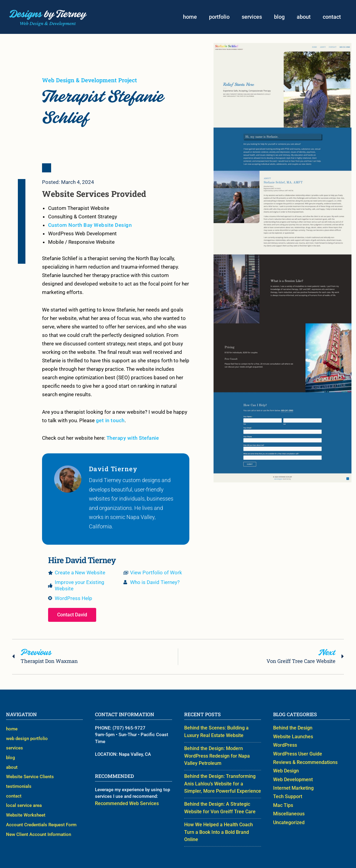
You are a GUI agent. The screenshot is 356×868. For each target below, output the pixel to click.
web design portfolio (27, 738)
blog (279, 17)
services (252, 17)
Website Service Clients (30, 770)
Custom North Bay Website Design (90, 227)
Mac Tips (283, 802)
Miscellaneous (288, 811)
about (304, 17)
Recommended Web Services (124, 805)
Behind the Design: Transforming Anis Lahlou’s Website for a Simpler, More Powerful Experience (222, 783)
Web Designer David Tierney (224, 858)
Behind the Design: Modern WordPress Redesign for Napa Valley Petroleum (222, 757)
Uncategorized (288, 818)
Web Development (291, 778)
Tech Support (286, 795)
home (190, 17)
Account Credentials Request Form (41, 811)
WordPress (284, 746)
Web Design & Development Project (90, 81)
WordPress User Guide (296, 754)
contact (332, 17)
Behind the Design (291, 730)
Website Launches (292, 738)
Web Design (285, 770)
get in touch (110, 422)
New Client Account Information (39, 818)
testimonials (19, 778)
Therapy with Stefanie (133, 439)
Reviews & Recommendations (303, 762)
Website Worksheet (26, 802)
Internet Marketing (292, 786)
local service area (24, 795)
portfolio (219, 17)
